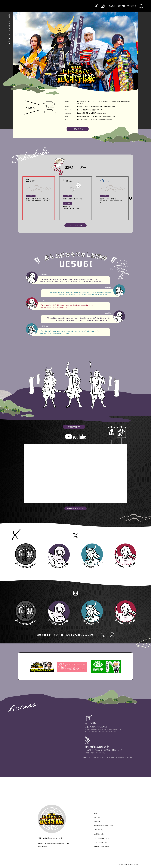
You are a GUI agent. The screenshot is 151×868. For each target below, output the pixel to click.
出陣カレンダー (98, 819)
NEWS (96, 815)
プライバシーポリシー (100, 844)
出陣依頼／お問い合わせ (127, 6)
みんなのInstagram (100, 831)
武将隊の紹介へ (74, 427)
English (112, 6)
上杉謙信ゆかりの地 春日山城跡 (103, 827)
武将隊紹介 (97, 823)
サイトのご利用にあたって (102, 840)
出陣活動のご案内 (99, 835)
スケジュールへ (75, 226)
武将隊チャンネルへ (75, 509)
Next (131, 198)
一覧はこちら (78, 129)
